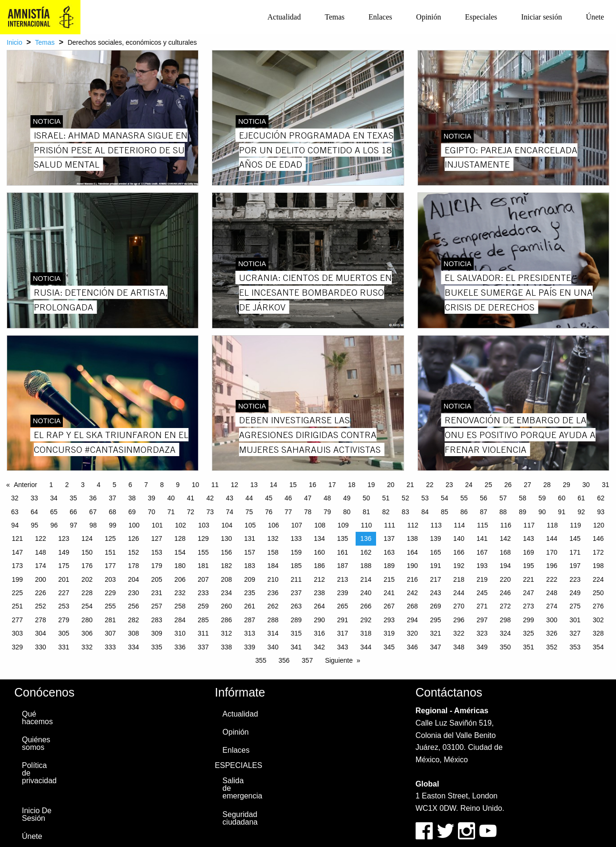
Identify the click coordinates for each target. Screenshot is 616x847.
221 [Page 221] (529, 579)
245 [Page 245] (482, 593)
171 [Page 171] (575, 552)
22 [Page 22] (430, 485)
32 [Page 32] (15, 498)
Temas (335, 17)
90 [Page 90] (542, 512)
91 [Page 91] (562, 512)
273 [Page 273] (529, 606)
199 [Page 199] (17, 579)
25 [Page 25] (488, 485)
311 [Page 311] (203, 633)
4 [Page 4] (99, 485)
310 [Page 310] (180, 633)
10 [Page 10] (196, 485)
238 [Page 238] (319, 593)
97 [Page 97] (74, 525)
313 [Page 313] (250, 633)
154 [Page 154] (180, 552)
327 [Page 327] (575, 633)
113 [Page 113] (436, 525)
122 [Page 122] (40, 538)
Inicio (15, 42)
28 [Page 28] (547, 485)
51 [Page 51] (386, 498)
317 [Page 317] (343, 633)
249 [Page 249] (575, 593)
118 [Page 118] (552, 525)
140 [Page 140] (459, 538)
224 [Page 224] (598, 579)
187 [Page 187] (343, 566)
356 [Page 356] (284, 660)
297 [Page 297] (482, 620)
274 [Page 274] (551, 606)
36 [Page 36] (93, 498)
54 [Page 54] (445, 498)
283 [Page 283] (157, 620)
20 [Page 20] (391, 485)
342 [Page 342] (319, 647)
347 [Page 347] (435, 647)
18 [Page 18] (352, 485)
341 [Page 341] (296, 647)
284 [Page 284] (180, 620)
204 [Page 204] (134, 579)
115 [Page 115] (482, 525)
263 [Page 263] (296, 606)
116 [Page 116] (506, 525)
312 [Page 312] (226, 633)
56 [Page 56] (484, 498)
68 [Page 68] (112, 512)
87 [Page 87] (484, 512)
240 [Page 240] (366, 593)
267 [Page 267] (389, 606)
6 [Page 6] (130, 485)
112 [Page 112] (413, 525)
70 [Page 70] (151, 512)
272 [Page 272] (505, 606)
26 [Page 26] (508, 485)
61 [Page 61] (581, 498)
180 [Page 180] (180, 566)
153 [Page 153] (157, 552)
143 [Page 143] (529, 538)
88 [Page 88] (503, 512)
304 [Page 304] (40, 633)
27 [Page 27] (527, 485)
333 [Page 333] (110, 647)
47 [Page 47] (308, 498)
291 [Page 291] (343, 620)
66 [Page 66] (73, 512)
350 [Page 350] (505, 647)
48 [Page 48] (328, 498)
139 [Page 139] (435, 538)
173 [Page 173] (17, 566)
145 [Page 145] (575, 538)
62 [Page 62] (601, 498)
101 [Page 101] (157, 525)
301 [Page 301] (575, 620)
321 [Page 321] (435, 633)
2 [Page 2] (67, 485)
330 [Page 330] (40, 647)
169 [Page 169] (529, 552)
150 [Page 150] (87, 552)
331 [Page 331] (64, 647)
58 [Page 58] (523, 498)
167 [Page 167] (482, 552)
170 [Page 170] (551, 552)
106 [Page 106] (273, 525)
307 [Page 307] (110, 633)
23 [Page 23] (449, 485)
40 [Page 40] (171, 498)
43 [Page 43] (230, 498)
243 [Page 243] (435, 593)
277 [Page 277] (17, 620)
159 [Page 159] (296, 552)
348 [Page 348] (459, 647)
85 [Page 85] (445, 512)
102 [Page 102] (180, 525)
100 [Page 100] (134, 525)
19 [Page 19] (371, 485)
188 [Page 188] (366, 566)
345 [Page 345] (389, 647)
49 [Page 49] (347, 498)
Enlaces (380, 17)
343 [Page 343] (343, 647)
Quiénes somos (36, 743)
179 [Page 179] (157, 566)
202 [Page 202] (87, 579)
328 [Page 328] (598, 633)
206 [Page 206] (180, 579)
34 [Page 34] (54, 498)
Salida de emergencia (242, 788)
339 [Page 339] (250, 647)
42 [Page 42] (210, 498)
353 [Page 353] (575, 647)
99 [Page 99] (113, 525)
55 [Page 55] (464, 498)
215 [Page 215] (389, 579)
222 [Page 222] (551, 579)
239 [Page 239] (343, 593)
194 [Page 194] (505, 566)
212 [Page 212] (319, 579)
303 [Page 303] (17, 633)
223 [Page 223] (575, 579)
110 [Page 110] (366, 525)
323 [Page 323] (482, 633)
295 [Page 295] (435, 620)
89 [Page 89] (523, 512)
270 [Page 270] (459, 606)
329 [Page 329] (17, 647)
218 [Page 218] (459, 579)
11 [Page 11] (215, 485)
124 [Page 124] (87, 538)
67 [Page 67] (93, 512)
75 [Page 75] (249, 512)
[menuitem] (284, 17)
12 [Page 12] (235, 485)
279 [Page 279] (64, 620)
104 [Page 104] (227, 525)
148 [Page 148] (40, 552)
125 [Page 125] (110, 538)
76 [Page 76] (269, 512)
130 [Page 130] (226, 538)
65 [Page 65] (54, 512)
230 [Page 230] (134, 593)
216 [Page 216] (412, 579)
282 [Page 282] (134, 620)
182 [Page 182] (226, 566)
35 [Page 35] (73, 498)
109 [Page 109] (343, 525)
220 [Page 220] (505, 579)
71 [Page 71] (171, 512)
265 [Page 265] (343, 606)
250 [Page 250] (598, 593)
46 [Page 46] (288, 498)
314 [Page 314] (273, 633)
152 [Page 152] (134, 552)
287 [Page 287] (250, 620)
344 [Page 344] (366, 647)
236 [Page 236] (273, 593)
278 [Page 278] (40, 620)
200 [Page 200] (40, 579)
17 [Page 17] (332, 485)
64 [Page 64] (34, 512)
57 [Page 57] (503, 498)
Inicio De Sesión (37, 814)
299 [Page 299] (529, 620)
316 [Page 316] (319, 633)
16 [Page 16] (313, 485)
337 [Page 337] (203, 647)
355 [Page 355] (261, 660)
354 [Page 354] (598, 647)
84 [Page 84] (425, 512)
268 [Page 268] (412, 606)
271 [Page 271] (482, 606)
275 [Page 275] (575, 606)
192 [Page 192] (459, 566)
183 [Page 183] (250, 566)
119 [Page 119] (575, 525)
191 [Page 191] (435, 566)
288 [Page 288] (273, 620)
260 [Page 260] (226, 606)
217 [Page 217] (435, 579)
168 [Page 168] (505, 552)
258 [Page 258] (180, 606)
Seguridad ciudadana (240, 818)
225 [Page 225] (17, 593)
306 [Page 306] (87, 633)
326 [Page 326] (551, 633)
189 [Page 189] (389, 566)
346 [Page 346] (412, 647)
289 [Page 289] (296, 620)
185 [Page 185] (296, 566)
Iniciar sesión (542, 17)
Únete (595, 17)
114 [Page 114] (459, 525)
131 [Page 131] (250, 538)
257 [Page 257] (157, 606)
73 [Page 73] (210, 512)
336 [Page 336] (180, 647)
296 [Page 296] (459, 620)
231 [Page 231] (157, 593)
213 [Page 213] (343, 579)
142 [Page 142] (505, 538)
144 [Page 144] (551, 538)
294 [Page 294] (412, 620)
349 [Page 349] (482, 647)
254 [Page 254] (87, 606)
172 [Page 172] (598, 552)
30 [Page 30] (586, 485)
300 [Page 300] (551, 620)
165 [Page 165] (435, 552)
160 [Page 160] (319, 552)
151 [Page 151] (110, 552)
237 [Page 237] (296, 593)
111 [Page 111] (390, 525)
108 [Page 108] (320, 525)
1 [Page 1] (51, 485)
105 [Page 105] (250, 525)
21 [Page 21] (410, 485)
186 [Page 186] (319, 566)
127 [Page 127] (157, 538)
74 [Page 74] (230, 512)
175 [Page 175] (64, 566)
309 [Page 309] (157, 633)
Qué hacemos (37, 718)
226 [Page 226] (40, 593)
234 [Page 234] (226, 593)
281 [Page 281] (110, 620)
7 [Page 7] (146, 485)
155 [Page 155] (203, 552)
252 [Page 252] (40, 606)
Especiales (481, 17)
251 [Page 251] (17, 606)
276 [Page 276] (598, 606)
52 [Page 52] (406, 498)
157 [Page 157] (250, 552)
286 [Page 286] (226, 620)
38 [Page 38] (132, 498)
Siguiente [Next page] (339, 660)
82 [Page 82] (386, 512)
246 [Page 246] (505, 593)
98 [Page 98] (93, 525)
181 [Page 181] (203, 566)
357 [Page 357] (307, 660)
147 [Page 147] (17, 552)
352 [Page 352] (551, 647)
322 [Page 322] (459, 633)
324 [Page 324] (505, 633)
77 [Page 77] (288, 512)
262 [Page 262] (273, 606)
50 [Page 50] (367, 498)
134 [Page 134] (319, 538)
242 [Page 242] (412, 593)
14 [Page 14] (274, 485)
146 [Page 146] (598, 538)
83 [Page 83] (406, 512)
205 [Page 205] (157, 579)
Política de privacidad (39, 773)
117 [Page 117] (529, 525)
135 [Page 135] (343, 538)
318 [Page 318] (366, 633)
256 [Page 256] (134, 606)
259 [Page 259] (203, 606)
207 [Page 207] (203, 579)
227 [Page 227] (64, 593)
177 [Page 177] (110, 566)
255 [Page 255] (110, 606)
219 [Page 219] (482, 579)
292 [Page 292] (366, 620)
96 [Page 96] (54, 525)
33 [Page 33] (34, 498)
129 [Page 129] (203, 538)
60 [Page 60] (562, 498)
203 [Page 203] (110, 579)
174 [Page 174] (40, 566)
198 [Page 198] (598, 566)
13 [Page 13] (254, 485)
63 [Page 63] (15, 512)
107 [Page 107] (296, 525)
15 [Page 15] (293, 485)
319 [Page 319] (389, 633)
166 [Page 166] (459, 552)
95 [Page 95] (35, 525)
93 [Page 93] (601, 512)
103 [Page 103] (204, 525)
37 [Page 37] (112, 498)
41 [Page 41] (191, 498)
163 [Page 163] (389, 552)
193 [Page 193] (482, 566)
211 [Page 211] (296, 579)
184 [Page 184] (273, 566)
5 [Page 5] (114, 485)
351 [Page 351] (529, 647)
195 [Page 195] (529, 566)
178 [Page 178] (134, 566)
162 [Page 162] (366, 552)
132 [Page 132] (273, 538)
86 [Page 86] (464, 512)
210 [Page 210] (273, 579)
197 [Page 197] (575, 566)
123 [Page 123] (64, 538)
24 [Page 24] (469, 485)
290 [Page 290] (319, 620)
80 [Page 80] (347, 512)
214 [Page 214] (366, 579)
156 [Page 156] (226, 552)
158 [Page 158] (273, 552)
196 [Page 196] (551, 566)
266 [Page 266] (366, 606)
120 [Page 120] (599, 525)
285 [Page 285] (203, 620)
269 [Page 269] (435, 606)
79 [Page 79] (328, 512)
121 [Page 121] (17, 538)
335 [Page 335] (157, 647)
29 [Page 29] (566, 485)
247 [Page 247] (529, 593)
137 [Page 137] (389, 538)
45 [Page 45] (269, 498)
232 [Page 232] (180, 593)
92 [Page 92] (581, 512)
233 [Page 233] (203, 593)
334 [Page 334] (134, 647)
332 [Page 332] (87, 647)
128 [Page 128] (180, 538)
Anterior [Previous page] (25, 485)
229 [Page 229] (110, 593)
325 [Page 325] (529, 633)
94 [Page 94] (15, 525)
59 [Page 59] (542, 498)
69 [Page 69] (132, 512)
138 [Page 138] (412, 538)
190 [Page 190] (412, 566)
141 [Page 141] (482, 538)
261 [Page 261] (250, 606)
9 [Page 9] (178, 485)
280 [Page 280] (87, 620)
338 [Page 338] (226, 647)
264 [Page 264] (319, 606)
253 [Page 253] (64, 606)
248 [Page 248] (551, 593)
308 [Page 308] (134, 633)
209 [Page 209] (250, 579)
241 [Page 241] (389, 593)
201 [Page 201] (64, 579)
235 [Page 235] (250, 593)
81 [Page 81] (367, 512)
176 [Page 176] (87, 566)
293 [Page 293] (389, 620)
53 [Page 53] (425, 498)
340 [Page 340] (273, 647)
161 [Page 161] (343, 552)
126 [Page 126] (134, 538)
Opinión (428, 17)
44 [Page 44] (249, 498)
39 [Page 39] (151, 498)
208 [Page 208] (226, 579)
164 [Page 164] (412, 552)
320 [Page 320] (412, 633)
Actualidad (284, 17)
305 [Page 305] (64, 633)
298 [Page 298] (505, 620)
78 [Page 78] (308, 512)
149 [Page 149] (64, 552)
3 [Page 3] (83, 485)
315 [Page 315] (296, 633)
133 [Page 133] (296, 538)
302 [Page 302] (598, 620)
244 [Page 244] (459, 593)
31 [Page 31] (606, 485)
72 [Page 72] (191, 512)
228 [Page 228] (87, 593)
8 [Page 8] (162, 485)
